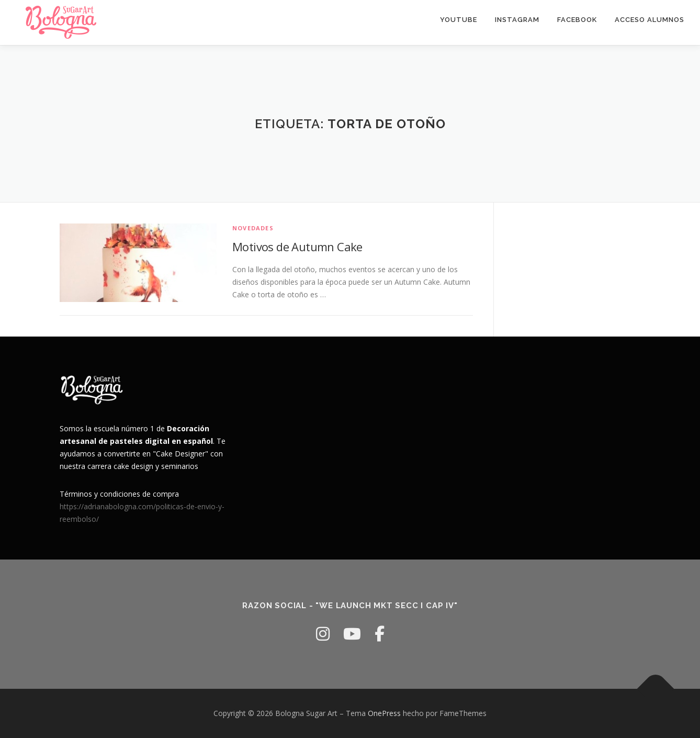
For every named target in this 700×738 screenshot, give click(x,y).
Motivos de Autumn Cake (297, 247)
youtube (459, 20)
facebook (577, 20)
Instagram (517, 20)
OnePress (384, 713)
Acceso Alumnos (650, 20)
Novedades (253, 228)
